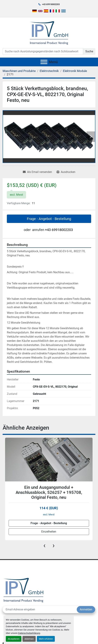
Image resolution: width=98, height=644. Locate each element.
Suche (89, 51)
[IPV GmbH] (23, 590)
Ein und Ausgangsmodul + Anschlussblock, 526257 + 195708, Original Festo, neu (49, 492)
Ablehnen (29, 639)
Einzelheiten (49, 532)
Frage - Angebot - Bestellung (49, 219)
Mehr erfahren (46, 639)
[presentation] (44, 545)
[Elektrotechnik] (49, 71)
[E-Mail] (40, 610)
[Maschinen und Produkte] (19, 71)
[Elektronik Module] (75, 71)
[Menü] (44, 62)
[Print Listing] (66, 172)
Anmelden (86, 609)
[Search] (43, 51)
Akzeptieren (14, 639)
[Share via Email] (37, 172)
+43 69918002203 (51, 4)
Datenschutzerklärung (29, 633)
